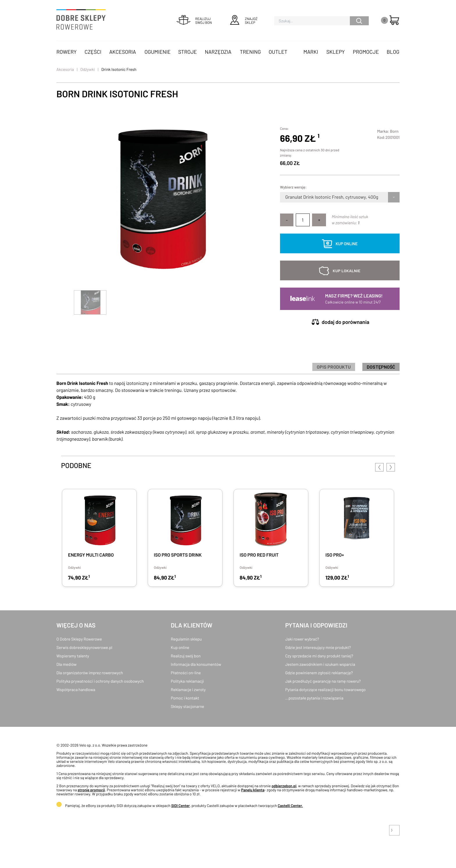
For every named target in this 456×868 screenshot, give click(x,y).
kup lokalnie (347, 271)
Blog (393, 52)
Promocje (366, 52)
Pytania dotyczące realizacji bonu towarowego (326, 689)
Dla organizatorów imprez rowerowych (90, 673)
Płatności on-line (186, 673)
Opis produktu (334, 367)
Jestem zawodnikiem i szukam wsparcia (320, 664)
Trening (250, 52)
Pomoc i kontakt (185, 698)
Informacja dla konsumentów (196, 664)
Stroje (188, 52)
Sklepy (335, 52)
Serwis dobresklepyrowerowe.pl (84, 647)
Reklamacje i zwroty (188, 689)
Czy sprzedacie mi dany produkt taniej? (319, 656)
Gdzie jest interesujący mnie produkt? (318, 647)
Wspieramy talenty (73, 656)
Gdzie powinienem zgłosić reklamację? (319, 673)
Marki (311, 52)
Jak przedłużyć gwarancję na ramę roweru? (323, 681)
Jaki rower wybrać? (302, 639)
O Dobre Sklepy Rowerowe (79, 639)
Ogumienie (158, 52)
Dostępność (381, 367)
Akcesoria (123, 52)
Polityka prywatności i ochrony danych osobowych (100, 681)
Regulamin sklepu (186, 639)
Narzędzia (218, 52)
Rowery (67, 52)
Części (93, 52)
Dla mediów (66, 664)
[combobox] (286, 197)
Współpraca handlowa (76, 689)
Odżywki (88, 69)
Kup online (180, 647)
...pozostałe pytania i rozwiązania (314, 698)
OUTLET (278, 52)
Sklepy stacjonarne (187, 706)
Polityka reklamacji (187, 681)
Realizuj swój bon (186, 656)
